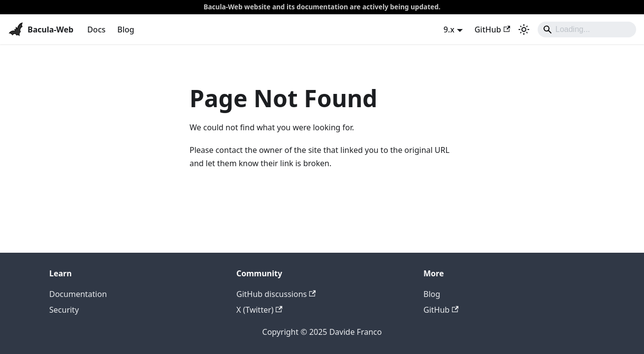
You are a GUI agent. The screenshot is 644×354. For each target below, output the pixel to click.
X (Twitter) (259, 310)
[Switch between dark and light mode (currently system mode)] (524, 29)
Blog (126, 29)
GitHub (492, 29)
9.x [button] (449, 29)
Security (64, 310)
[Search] (587, 29)
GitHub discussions (276, 294)
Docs (96, 29)
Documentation (78, 294)
